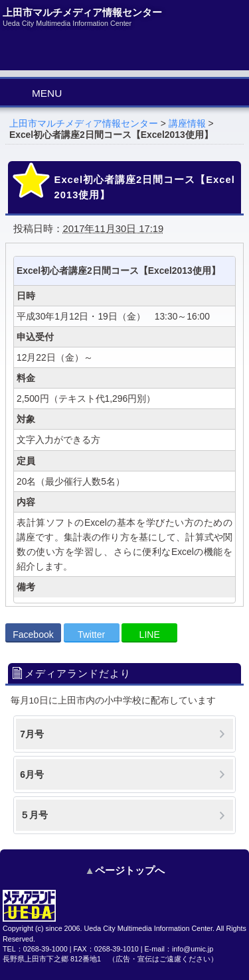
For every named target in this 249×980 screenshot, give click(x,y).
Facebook (33, 635)
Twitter (91, 635)
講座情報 (187, 123)
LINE (150, 635)
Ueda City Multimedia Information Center (149, 928)
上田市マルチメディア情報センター (84, 123)
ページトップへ (130, 870)
